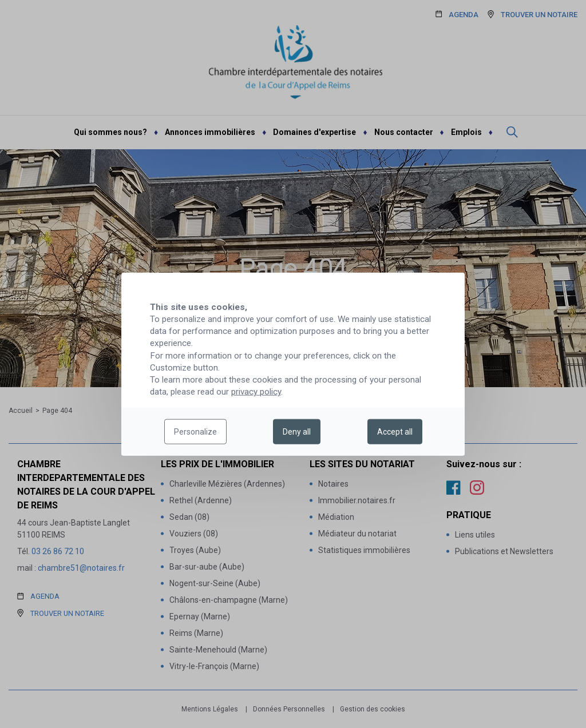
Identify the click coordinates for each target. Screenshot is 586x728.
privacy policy (256, 392)
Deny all (297, 432)
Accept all (395, 432)
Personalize (195, 432)
